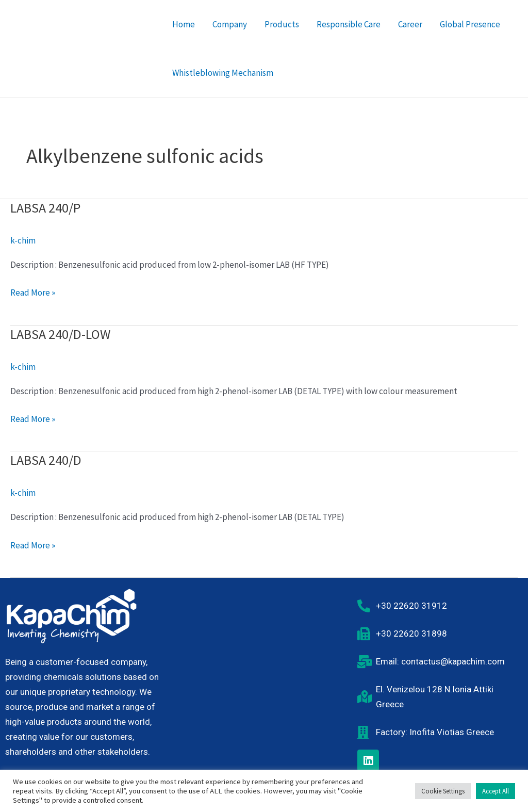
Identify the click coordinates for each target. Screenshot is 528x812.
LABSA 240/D (46, 460)
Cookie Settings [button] (443, 791)
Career (410, 24)
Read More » (33, 292)
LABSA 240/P (45, 208)
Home (184, 24)
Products (282, 24)
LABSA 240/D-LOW (60, 334)
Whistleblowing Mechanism (223, 73)
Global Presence (470, 24)
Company (230, 24)
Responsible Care (349, 24)
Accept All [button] (496, 791)
